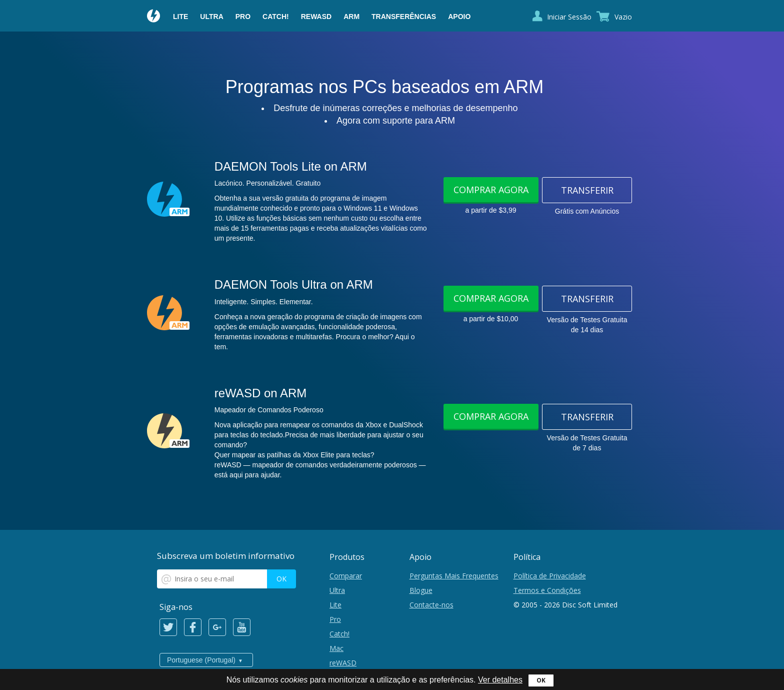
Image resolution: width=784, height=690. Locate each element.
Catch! (276, 17)
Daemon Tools (154, 17)
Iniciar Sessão (569, 17)
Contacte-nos (431, 605)
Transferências (404, 17)
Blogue (421, 590)
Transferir (587, 190)
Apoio (459, 17)
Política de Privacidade (550, 576)
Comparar (346, 576)
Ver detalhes (500, 680)
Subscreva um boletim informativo (226, 556)
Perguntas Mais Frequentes (454, 576)
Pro (243, 17)
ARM (351, 17)
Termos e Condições (547, 590)
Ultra (211, 17)
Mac (336, 648)
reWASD (316, 17)
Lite (180, 17)
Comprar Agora (491, 190)
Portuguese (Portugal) (201, 660)
